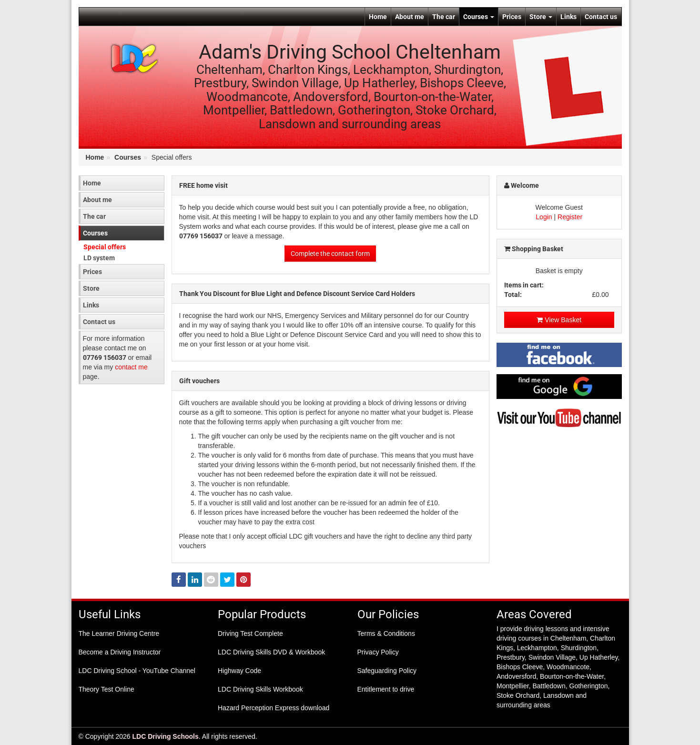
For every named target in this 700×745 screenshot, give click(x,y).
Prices (512, 17)
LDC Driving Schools (166, 736)
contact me (131, 367)
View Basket (559, 320)
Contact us (601, 17)
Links (568, 17)
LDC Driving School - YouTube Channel (137, 671)
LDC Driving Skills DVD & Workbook (271, 652)
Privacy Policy (378, 652)
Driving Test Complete (250, 633)
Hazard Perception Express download (274, 708)
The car (444, 17)
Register (570, 217)
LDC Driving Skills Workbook (260, 689)
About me (410, 17)
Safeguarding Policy (387, 671)
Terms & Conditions (386, 633)
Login (544, 217)
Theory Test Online (107, 689)
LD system (99, 258)
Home (378, 17)
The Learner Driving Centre (119, 633)
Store (541, 17)
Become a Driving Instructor (120, 652)
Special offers (105, 247)
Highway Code (239, 671)
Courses (479, 17)
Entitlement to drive (386, 689)
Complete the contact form (330, 254)
